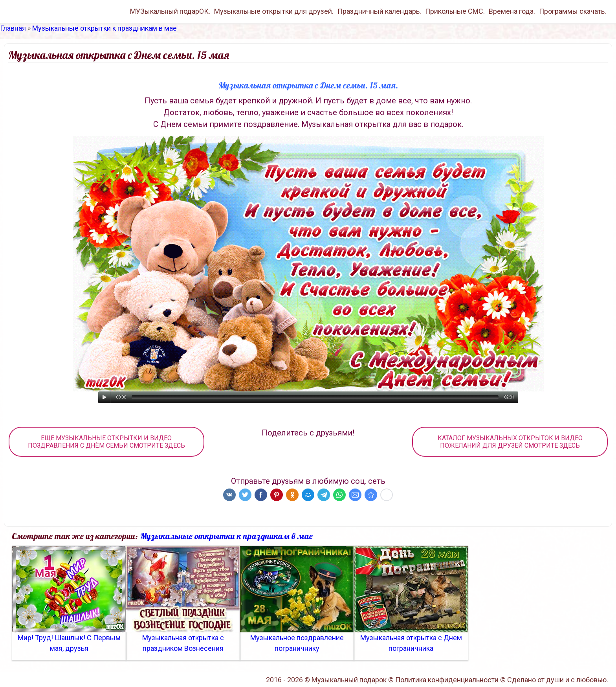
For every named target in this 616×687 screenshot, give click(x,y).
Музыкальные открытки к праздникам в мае (104, 28)
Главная (13, 28)
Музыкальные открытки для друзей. (274, 11)
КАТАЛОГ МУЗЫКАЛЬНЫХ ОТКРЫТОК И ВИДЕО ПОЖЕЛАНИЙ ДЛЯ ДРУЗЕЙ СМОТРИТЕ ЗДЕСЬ (510, 442)
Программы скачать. (573, 11)
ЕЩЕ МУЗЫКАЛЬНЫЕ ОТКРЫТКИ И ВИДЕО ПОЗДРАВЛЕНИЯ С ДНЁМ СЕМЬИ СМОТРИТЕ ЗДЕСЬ (106, 442)
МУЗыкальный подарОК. (170, 11)
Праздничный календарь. (379, 11)
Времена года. (512, 11)
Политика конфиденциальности (447, 680)
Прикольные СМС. (455, 11)
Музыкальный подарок (349, 680)
